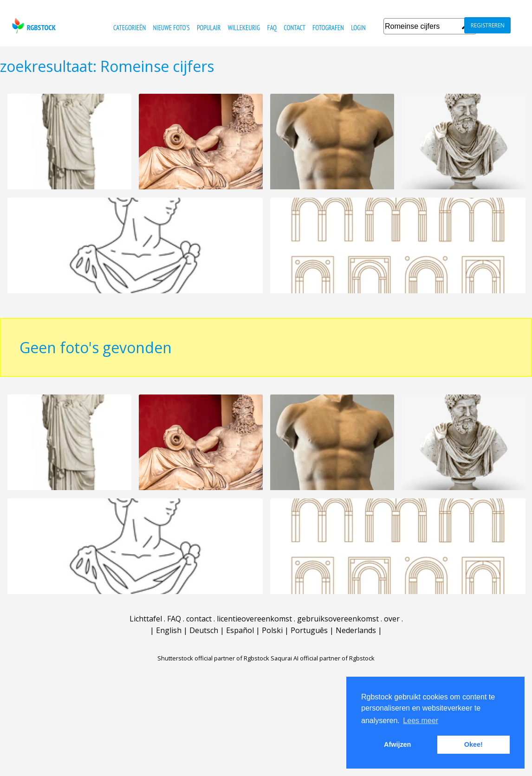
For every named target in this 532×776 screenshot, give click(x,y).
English (169, 637)
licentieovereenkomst (254, 626)
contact (295, 28)
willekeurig (244, 28)
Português (309, 637)
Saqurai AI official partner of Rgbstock (323, 665)
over (392, 626)
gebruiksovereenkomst (338, 626)
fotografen (328, 28)
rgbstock (33, 26)
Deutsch (204, 637)
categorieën (130, 28)
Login (358, 28)
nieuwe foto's (172, 28)
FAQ (272, 28)
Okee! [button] (474, 744)
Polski (272, 637)
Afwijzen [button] (397, 744)
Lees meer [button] (421, 721)
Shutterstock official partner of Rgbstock (213, 665)
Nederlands (356, 637)
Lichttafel (146, 626)
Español (240, 637)
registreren (488, 25)
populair (209, 28)
